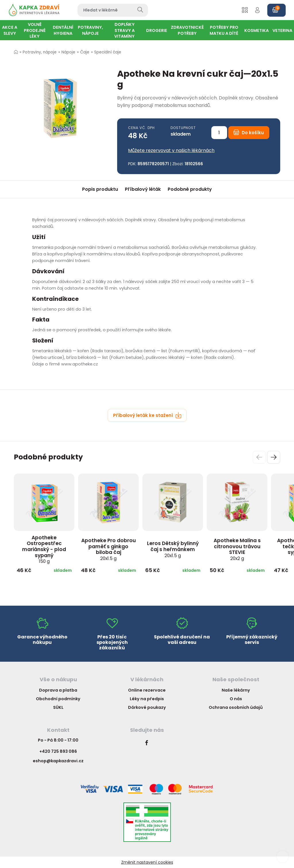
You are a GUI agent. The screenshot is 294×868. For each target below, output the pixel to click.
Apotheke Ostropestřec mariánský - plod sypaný (44, 549)
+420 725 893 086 (58, 751)
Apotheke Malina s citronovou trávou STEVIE (237, 549)
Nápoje (68, 52)
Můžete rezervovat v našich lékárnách (171, 150)
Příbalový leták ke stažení (147, 415)
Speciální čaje (108, 52)
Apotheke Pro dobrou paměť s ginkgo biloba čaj (109, 549)
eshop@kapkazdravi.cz (58, 761)
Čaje (85, 52)
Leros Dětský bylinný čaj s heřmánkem (173, 549)
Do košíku (249, 133)
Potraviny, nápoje (40, 52)
